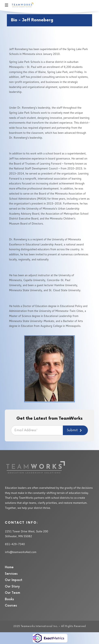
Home (9, 567)
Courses (11, 606)
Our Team (12, 593)
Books (9, 599)
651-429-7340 (15, 544)
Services (11, 574)
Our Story (12, 587)
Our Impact (14, 580)
